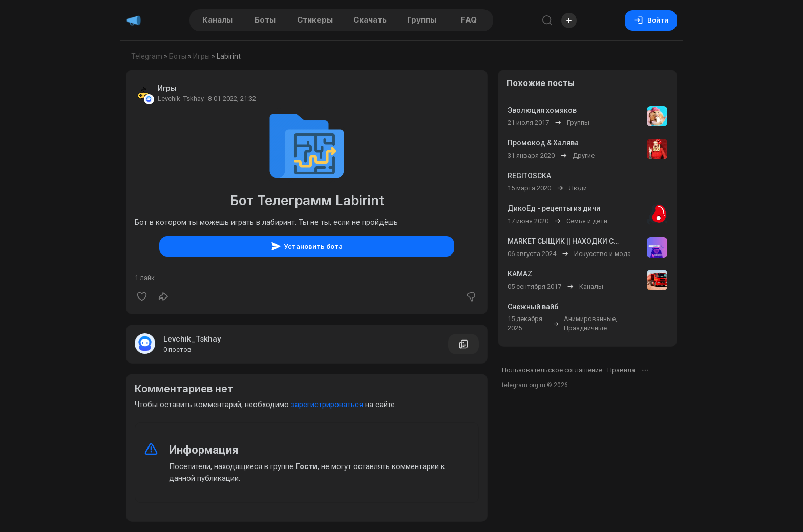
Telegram (147, 56)
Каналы (217, 20)
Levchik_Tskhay (192, 339)
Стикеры (315, 20)
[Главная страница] (134, 20)
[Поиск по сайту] (547, 20)
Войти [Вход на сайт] (651, 20)
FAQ (469, 20)
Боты (265, 20)
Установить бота (307, 246)
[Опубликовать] (569, 20)
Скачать (370, 20)
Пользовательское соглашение (552, 370)
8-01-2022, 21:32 (232, 99)
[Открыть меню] (645, 370)
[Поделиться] (163, 296)
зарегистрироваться (327, 405)
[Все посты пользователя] (463, 344)
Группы (422, 20)
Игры (202, 56)
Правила (621, 370)
